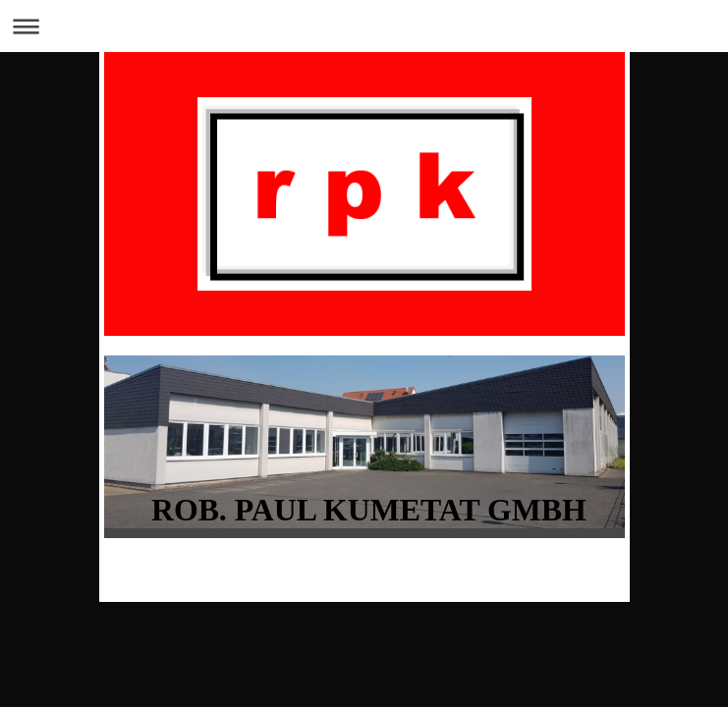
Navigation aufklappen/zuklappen (364, 26)
